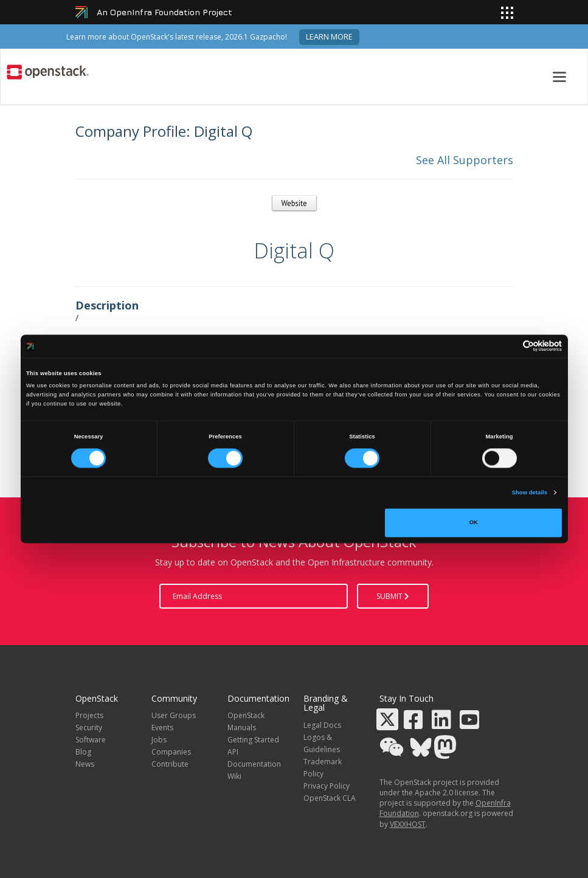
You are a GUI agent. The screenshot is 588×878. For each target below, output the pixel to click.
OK (474, 523)
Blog (83, 752)
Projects (89, 715)
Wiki (234, 776)
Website (294, 203)
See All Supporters (465, 160)
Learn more (329, 37)
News (85, 764)
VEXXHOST (408, 824)
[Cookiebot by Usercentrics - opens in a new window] (509, 346)
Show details (530, 493)
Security (89, 728)
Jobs (159, 740)
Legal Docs (322, 725)
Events (162, 728)
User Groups (174, 715)
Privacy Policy (327, 786)
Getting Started (253, 740)
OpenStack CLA (330, 798)
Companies (171, 752)
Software (91, 740)
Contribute (170, 764)
